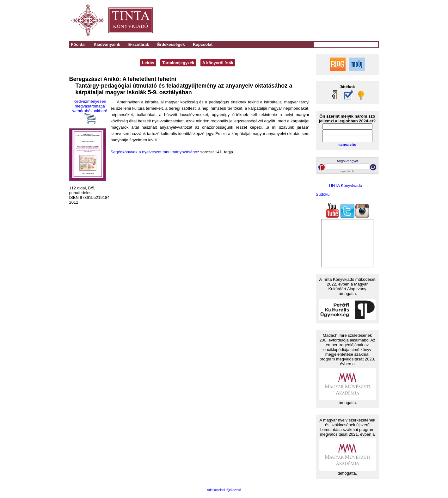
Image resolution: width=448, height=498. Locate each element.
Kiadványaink (107, 44)
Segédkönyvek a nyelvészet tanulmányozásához (155, 152)
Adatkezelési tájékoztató (224, 490)
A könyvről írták (218, 63)
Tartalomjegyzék (178, 63)
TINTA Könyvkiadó (345, 185)
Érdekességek (171, 44)
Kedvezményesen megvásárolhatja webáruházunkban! (90, 111)
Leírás (148, 63)
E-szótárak (139, 44)
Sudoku (323, 194)
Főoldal (78, 44)
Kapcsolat (203, 44)
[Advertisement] (291, 21)
